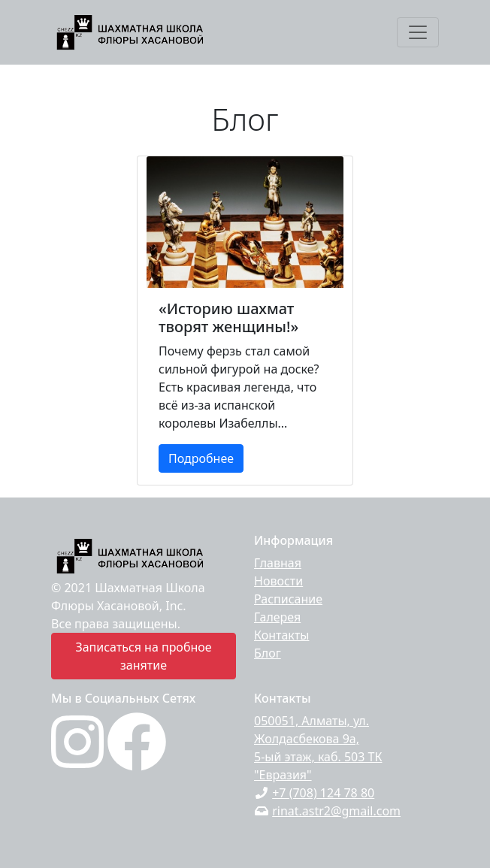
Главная (278, 563)
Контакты (281, 635)
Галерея (277, 617)
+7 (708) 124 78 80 (323, 793)
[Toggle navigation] (418, 32)
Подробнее (201, 458)
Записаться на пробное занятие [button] (143, 656)
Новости (278, 581)
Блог (268, 653)
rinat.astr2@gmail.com (336, 811)
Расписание (288, 599)
